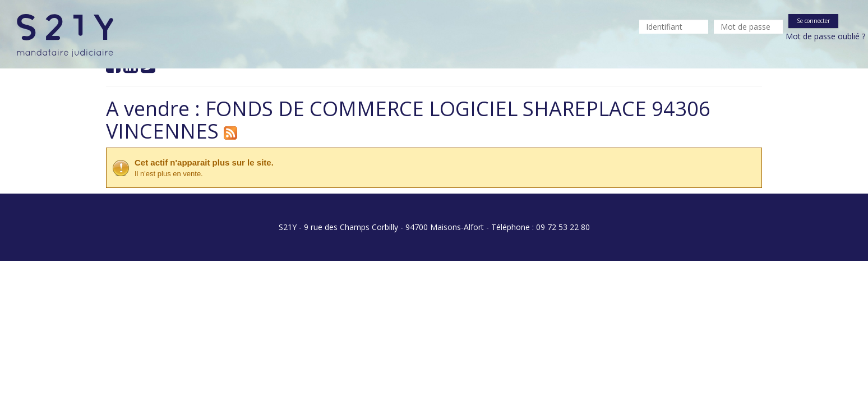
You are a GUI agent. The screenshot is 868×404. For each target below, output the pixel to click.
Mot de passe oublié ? (825, 36)
